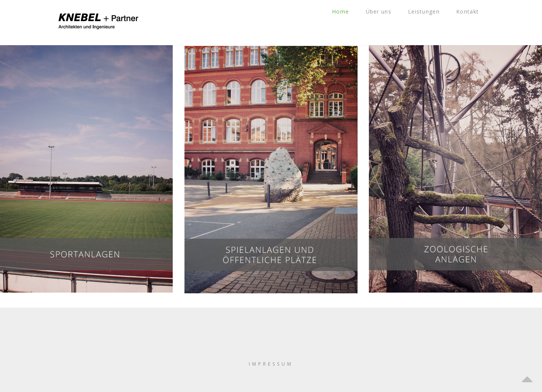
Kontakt (473, 22)
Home (356, 22)
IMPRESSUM (271, 364)
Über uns (390, 22)
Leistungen (433, 22)
